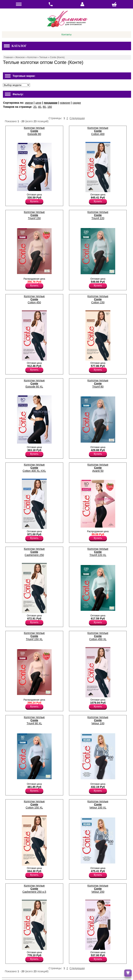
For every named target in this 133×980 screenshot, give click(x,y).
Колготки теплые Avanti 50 (98, 468)
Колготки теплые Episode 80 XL (34, 384)
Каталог (15, 46)
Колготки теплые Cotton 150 (98, 299)
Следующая (77, 118)
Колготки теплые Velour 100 (98, 720)
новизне (65, 103)
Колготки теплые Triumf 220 (98, 215)
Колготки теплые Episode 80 (34, 131)
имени (29, 103)
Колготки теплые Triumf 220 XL (98, 552)
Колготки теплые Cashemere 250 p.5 (34, 889)
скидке (77, 103)
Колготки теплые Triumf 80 (98, 384)
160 (50, 107)
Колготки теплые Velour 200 (98, 889)
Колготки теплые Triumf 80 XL (34, 720)
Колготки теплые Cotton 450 (34, 299)
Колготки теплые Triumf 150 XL (34, 636)
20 (35, 107)
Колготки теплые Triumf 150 (34, 215)
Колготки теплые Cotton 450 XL (98, 636)
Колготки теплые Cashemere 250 (34, 552)
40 (40, 107)
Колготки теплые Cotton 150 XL (34, 804)
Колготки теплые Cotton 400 (98, 131)
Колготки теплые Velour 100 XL (98, 804)
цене (38, 103)
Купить (34, 201)
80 (44, 107)
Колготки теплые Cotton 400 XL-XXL (34, 468)
